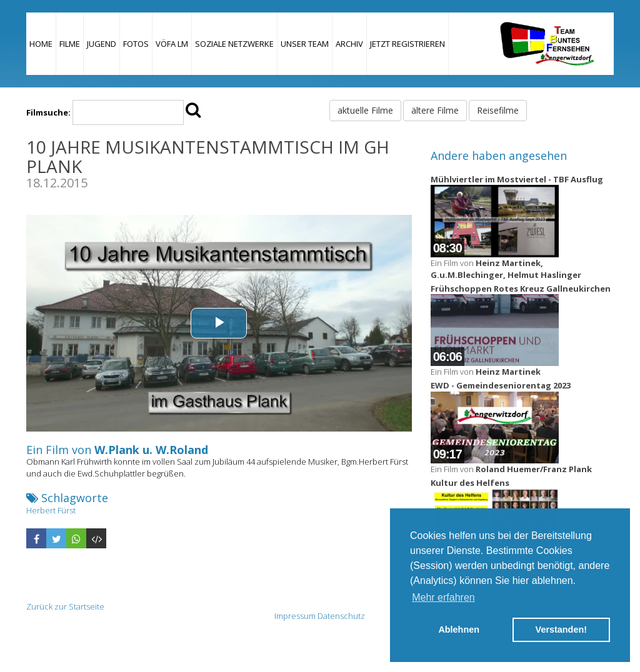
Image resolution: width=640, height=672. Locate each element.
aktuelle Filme (365, 110)
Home (41, 44)
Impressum (295, 616)
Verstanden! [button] (561, 630)
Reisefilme (498, 110)
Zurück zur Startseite (65, 606)
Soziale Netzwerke (234, 44)
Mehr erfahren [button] (443, 597)
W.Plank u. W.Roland (151, 450)
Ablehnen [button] (459, 630)
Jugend (102, 44)
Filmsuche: (48, 112)
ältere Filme (435, 110)
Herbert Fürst (51, 510)
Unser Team (305, 44)
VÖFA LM (172, 44)
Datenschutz (341, 616)
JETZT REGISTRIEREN (407, 44)
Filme (70, 44)
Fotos (136, 44)
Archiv (349, 44)
